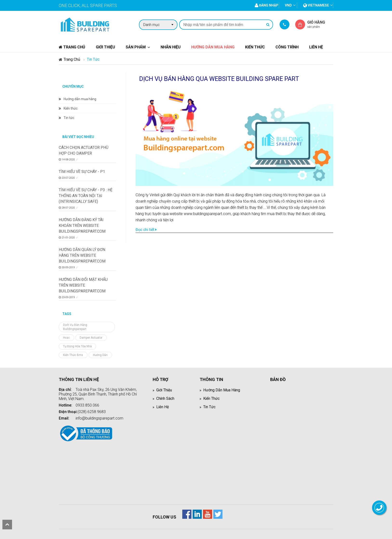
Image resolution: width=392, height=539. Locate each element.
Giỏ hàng (320, 24)
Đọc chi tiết (146, 230)
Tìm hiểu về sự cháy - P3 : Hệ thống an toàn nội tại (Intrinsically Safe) (86, 196)
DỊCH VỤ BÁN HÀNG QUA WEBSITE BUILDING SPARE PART (220, 79)
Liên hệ (316, 47)
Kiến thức (255, 47)
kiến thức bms (73, 355)
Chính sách (165, 398)
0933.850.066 (87, 405)
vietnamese (316, 5)
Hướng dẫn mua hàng (213, 47)
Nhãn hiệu (171, 47)
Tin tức (69, 118)
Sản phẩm (136, 47)
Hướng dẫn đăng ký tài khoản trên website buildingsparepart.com (82, 226)
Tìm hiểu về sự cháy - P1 (82, 172)
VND (288, 5)
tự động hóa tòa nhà (77, 346)
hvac (66, 338)
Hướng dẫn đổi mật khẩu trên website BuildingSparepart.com (83, 285)
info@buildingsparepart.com (99, 418)
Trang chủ (72, 47)
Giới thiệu (105, 47)
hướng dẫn (100, 355)
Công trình (287, 47)
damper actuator (91, 338)
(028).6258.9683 (92, 412)
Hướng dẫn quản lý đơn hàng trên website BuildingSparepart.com (82, 255)
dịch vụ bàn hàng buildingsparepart (75, 327)
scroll (7, 525)
